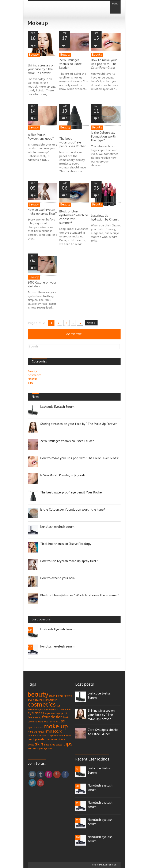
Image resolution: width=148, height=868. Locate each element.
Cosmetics (35, 375)
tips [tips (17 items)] (68, 744)
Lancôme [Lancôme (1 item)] (33, 722)
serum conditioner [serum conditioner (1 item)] (56, 739)
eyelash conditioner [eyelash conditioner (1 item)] (60, 710)
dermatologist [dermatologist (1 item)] (35, 710)
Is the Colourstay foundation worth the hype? (104, 137)
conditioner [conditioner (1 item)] (51, 700)
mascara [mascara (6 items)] (54, 731)
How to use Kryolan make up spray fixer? (42, 212)
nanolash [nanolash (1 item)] (33, 736)
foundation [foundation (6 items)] (52, 717)
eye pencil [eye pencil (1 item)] (62, 713)
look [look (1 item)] (40, 728)
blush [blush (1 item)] (52, 696)
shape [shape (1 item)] (31, 745)
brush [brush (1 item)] (31, 700)
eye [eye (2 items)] (46, 709)
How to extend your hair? (58, 578)
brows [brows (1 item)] (69, 696)
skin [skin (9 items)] (39, 744)
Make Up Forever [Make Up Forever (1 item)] (37, 732)
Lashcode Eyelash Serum (57, 407)
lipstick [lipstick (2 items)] (32, 727)
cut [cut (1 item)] (58, 706)
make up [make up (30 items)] (56, 726)
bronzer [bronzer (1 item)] (60, 696)
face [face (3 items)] (31, 717)
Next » (91, 323)
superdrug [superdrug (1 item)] (50, 745)
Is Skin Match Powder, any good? (41, 137)
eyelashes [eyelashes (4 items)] (36, 713)
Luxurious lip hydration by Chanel (105, 218)
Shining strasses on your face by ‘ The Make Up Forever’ (41, 69)
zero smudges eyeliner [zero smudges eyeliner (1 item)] (40, 749)
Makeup (33, 379)
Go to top (74, 334)
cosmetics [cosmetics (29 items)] (42, 705)
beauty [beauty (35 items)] (38, 695)
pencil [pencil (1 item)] (31, 739)
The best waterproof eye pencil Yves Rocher (72, 143)
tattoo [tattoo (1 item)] (59, 745)
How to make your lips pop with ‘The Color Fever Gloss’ (104, 64)
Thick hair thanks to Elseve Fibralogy (66, 544)
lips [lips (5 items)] (62, 721)
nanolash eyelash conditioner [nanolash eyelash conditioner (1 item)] (55, 736)
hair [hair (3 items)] (66, 717)
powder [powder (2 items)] (40, 739)
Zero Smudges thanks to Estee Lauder (71, 64)
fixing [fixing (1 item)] (38, 718)
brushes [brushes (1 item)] (39, 700)
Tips (31, 383)
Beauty (34, 55)
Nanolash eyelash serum (57, 527)
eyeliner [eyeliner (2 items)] (50, 713)
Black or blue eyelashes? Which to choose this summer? (74, 217)
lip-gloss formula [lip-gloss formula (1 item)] (48, 722)
